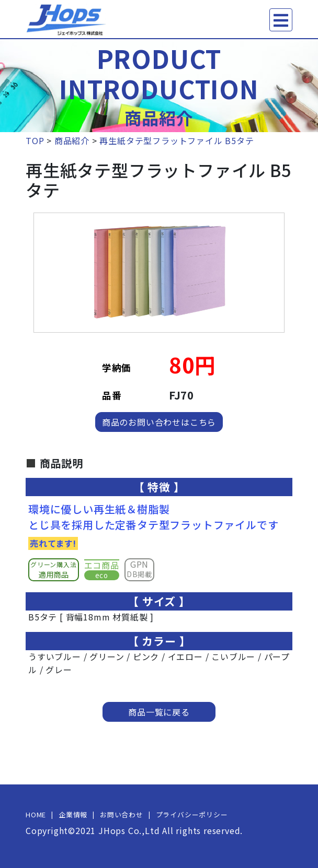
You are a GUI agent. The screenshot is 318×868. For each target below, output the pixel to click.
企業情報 (73, 814)
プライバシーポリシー (192, 814)
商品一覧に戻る (159, 712)
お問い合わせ (122, 814)
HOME (36, 814)
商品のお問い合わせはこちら (159, 422)
